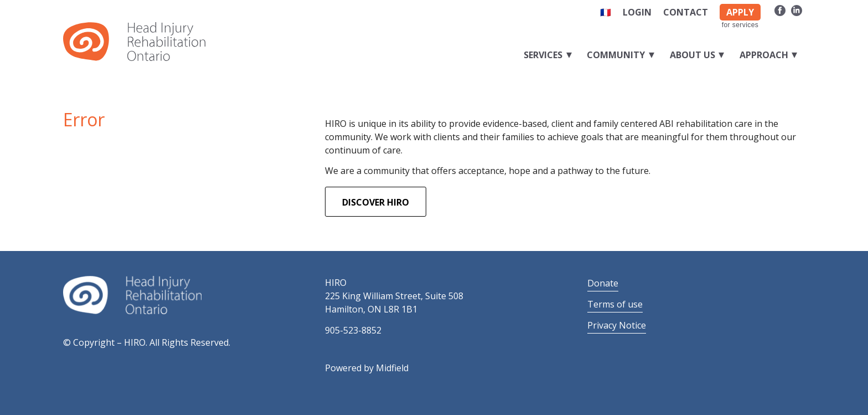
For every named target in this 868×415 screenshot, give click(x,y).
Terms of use (615, 304)
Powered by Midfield (367, 368)
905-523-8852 (353, 330)
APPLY (740, 12)
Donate (603, 283)
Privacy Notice (617, 325)
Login (637, 12)
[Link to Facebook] (780, 10)
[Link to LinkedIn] (797, 10)
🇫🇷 (606, 12)
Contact (686, 12)
